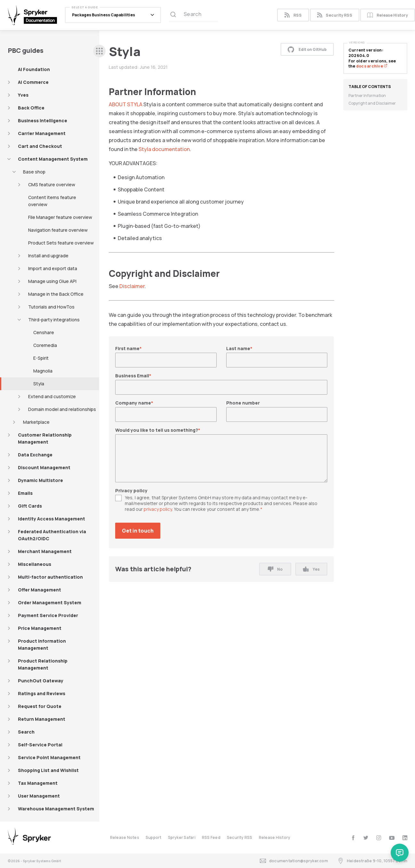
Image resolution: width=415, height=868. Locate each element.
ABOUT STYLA (126, 104)
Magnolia (43, 371)
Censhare (44, 332)
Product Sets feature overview (61, 243)
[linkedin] (405, 838)
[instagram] (379, 838)
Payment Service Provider (48, 615)
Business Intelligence (43, 121)
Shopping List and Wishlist (48, 770)
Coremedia (45, 345)
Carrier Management (42, 133)
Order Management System (50, 603)
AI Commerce (33, 82)
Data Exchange (35, 455)
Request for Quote (40, 706)
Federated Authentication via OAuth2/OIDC (52, 535)
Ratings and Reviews (42, 693)
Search (26, 732)
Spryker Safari (182, 837)
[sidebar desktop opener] (99, 51)
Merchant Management (45, 551)
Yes (311, 569)
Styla (39, 384)
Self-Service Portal (40, 745)
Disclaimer (132, 286)
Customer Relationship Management (45, 438)
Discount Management (44, 467)
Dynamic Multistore (40, 480)
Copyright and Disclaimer (372, 103)
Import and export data (53, 268)
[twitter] (366, 838)
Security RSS (335, 15)
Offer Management (40, 590)
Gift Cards (30, 506)
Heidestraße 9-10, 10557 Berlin (372, 861)
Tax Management (38, 783)
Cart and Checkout (40, 146)
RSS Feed (211, 837)
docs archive (372, 66)
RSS (293, 15)
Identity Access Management (52, 519)
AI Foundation (34, 69)
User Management (39, 796)
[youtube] (392, 838)
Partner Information (367, 96)
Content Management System (53, 159)
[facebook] (353, 838)
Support (154, 837)
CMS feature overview (52, 185)
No (275, 569)
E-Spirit (41, 358)
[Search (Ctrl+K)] (193, 15)
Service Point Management (49, 757)
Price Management (40, 628)
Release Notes (125, 837)
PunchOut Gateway (41, 681)
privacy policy (158, 509)
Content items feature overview (52, 201)
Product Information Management (42, 644)
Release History (275, 837)
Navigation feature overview (58, 230)
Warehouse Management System (56, 809)
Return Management (42, 719)
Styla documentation (164, 149)
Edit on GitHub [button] (307, 49)
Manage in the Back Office (56, 294)
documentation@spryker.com (294, 861)
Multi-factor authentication (50, 577)
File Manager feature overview (60, 217)
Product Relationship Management (43, 664)
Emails (25, 493)
